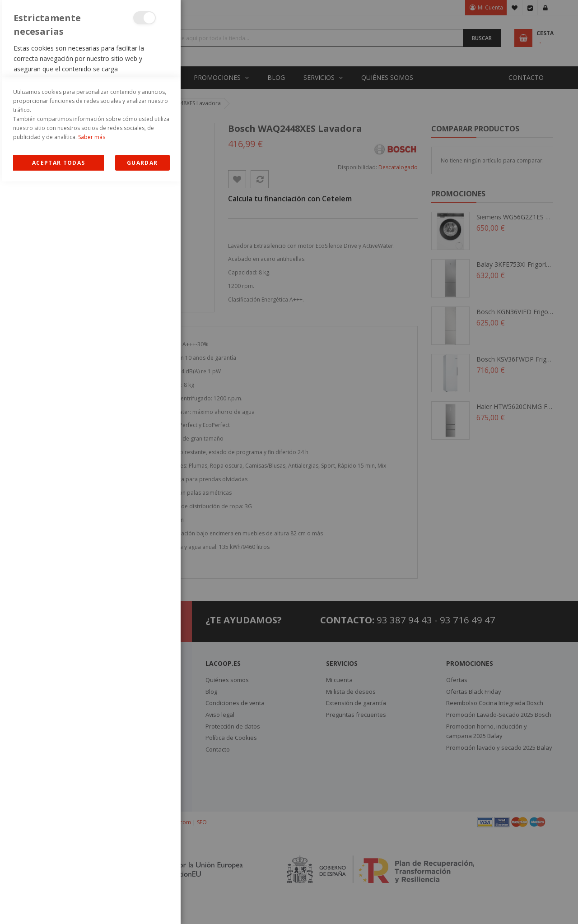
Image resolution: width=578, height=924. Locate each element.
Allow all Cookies (58, 905)
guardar (142, 905)
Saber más (92, 880)
